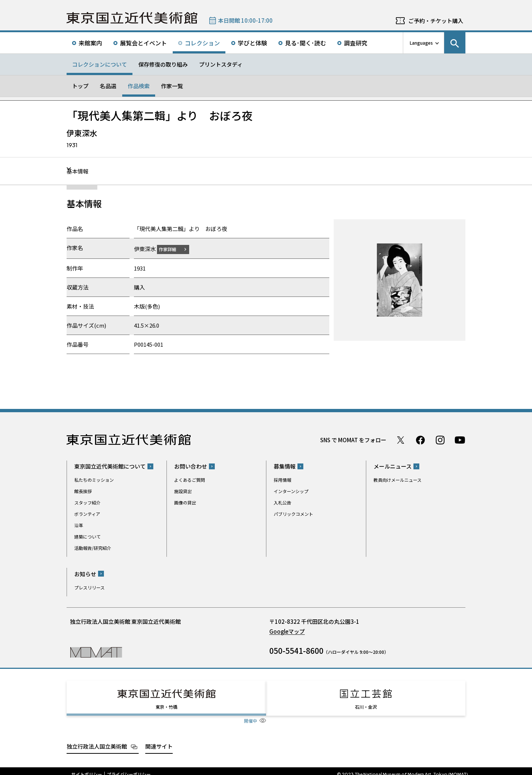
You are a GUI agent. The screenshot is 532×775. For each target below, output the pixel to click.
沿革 (79, 525)
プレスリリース (89, 587)
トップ (80, 86)
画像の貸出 (185, 502)
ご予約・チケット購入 (436, 21)
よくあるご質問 (190, 480)
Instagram (440, 440)
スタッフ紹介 (87, 502)
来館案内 (90, 43)
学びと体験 (252, 43)
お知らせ (85, 573)
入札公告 (282, 502)
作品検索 (139, 86)
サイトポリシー (87, 768)
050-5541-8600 (296, 650)
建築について (87, 536)
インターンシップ (291, 491)
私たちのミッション (94, 480)
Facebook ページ (420, 440)
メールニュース (393, 466)
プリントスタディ (221, 64)
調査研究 (356, 43)
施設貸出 (183, 491)
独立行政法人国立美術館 (97, 739)
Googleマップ (287, 631)
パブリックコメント (293, 514)
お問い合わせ (191, 466)
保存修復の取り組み (163, 64)
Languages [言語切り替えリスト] (421, 43)
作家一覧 (172, 86)
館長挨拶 (83, 491)
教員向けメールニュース (398, 480)
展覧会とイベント (143, 43)
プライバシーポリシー (129, 768)
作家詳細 (172, 249)
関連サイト (159, 739)
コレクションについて (100, 64)
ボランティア (87, 514)
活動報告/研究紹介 (93, 548)
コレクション (202, 43)
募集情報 (285, 466)
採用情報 (282, 480)
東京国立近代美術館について (110, 466)
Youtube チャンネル (460, 440)
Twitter (401, 440)
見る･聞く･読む (306, 43)
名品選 (108, 86)
